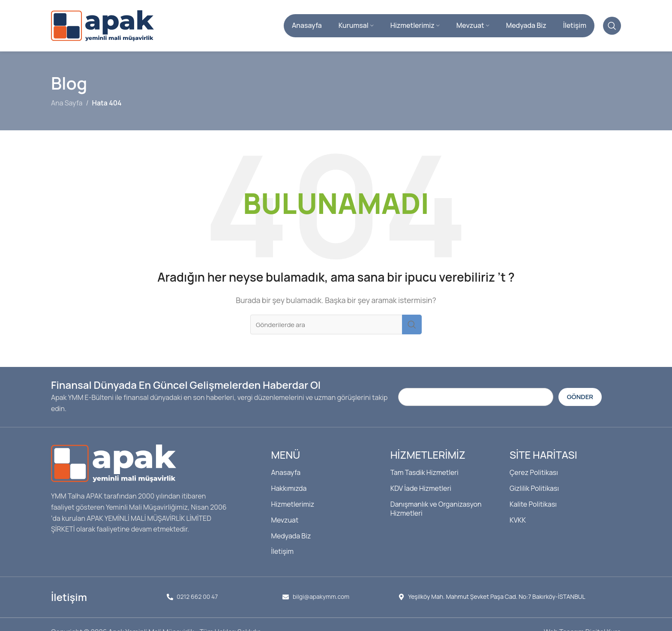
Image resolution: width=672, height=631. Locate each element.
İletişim (282, 551)
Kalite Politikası (533, 504)
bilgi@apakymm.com (321, 596)
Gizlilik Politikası (534, 488)
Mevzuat (285, 520)
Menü (285, 455)
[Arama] (612, 26)
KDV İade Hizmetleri (421, 488)
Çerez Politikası (534, 472)
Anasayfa (286, 472)
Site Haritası (543, 455)
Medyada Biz (291, 536)
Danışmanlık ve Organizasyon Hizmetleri (436, 509)
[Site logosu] (102, 25)
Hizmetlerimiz (292, 504)
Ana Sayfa (67, 103)
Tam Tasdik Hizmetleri (424, 472)
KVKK (518, 520)
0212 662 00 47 (197, 596)
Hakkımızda (289, 488)
